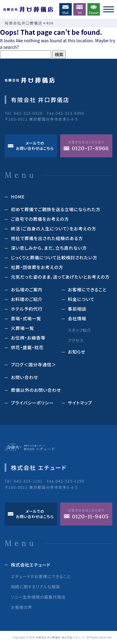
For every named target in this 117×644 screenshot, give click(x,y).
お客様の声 (22, 607)
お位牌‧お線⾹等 (28, 338)
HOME (18, 197)
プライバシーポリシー (32, 403)
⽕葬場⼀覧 (22, 328)
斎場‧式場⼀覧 (26, 318)
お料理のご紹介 (27, 299)
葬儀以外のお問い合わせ (36, 390)
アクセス (76, 340)
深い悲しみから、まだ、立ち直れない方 (49, 248)
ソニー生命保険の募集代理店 (38, 597)
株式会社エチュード (31, 565)
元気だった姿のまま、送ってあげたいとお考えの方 (60, 277)
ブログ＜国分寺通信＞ (34, 364)
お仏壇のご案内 (27, 290)
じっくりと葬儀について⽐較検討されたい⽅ (54, 257)
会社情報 (77, 318)
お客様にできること (87, 290)
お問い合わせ (24, 377)
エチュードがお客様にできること (41, 576)
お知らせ (77, 352)
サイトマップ (80, 403)
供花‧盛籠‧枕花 (27, 347)
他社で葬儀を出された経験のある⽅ (47, 238)
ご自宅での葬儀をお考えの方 (40, 219)
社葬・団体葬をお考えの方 (37, 267)
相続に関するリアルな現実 (36, 587)
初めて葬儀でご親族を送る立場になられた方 (56, 209)
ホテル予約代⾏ (27, 309)
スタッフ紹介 (80, 330)
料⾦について (81, 299)
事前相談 (77, 309)
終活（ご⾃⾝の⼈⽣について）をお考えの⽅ (54, 229)
